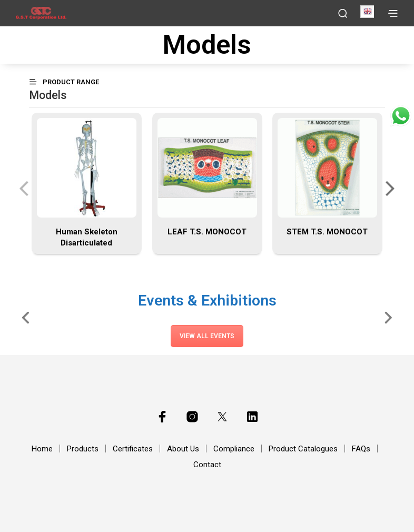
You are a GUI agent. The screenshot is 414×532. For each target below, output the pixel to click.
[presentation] (24, 187)
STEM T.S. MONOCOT (328, 232)
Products (83, 449)
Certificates (133, 449)
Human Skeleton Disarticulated (87, 237)
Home (42, 449)
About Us (183, 449)
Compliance (234, 449)
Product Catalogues (303, 449)
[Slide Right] (388, 317)
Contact (207, 465)
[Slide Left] (26, 317)
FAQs (361, 449)
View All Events (207, 336)
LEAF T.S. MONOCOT (207, 232)
